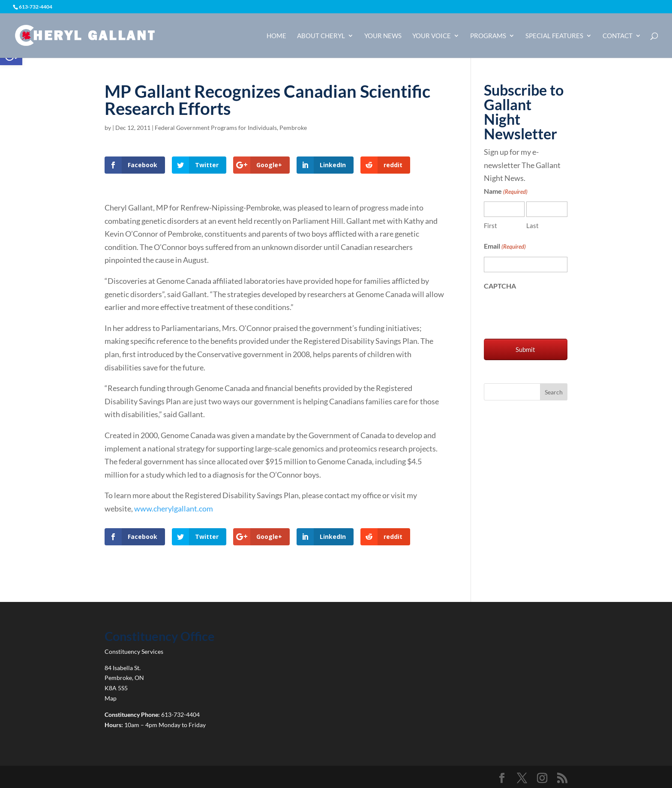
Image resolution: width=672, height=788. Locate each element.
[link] (85, 35)
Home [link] (276, 36)
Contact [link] (618, 36)
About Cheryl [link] (321, 36)
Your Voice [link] (432, 36)
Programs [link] (488, 36)
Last (532, 226)
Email (505, 247)
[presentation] (549, 313)
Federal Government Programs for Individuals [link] (216, 128)
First (490, 226)
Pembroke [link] (293, 128)
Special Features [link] (554, 36)
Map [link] (111, 698)
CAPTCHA (500, 286)
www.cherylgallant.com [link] (174, 508)
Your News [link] (383, 36)
